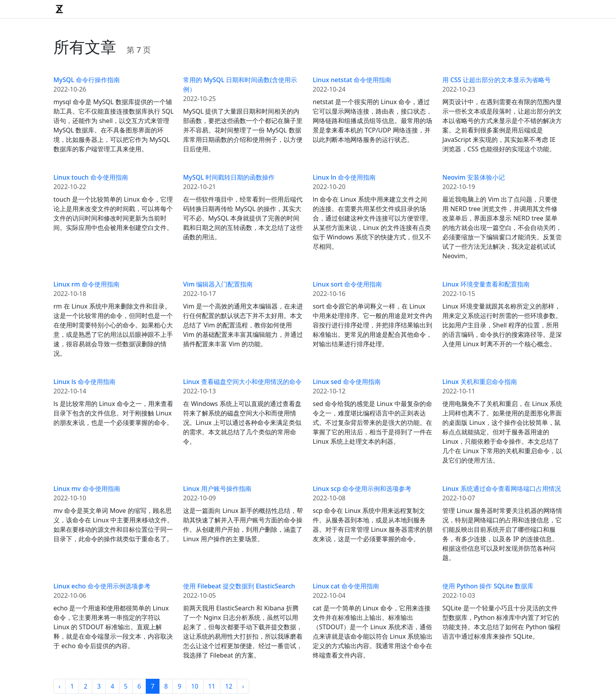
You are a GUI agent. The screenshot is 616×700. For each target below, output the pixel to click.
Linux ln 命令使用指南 (344, 177)
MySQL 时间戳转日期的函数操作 (229, 177)
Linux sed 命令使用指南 (347, 382)
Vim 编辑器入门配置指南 (218, 284)
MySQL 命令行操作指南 (87, 80)
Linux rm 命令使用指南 (86, 284)
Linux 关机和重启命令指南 (480, 382)
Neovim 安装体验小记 (474, 177)
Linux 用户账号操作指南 (217, 489)
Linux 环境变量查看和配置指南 (486, 284)
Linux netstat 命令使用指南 (352, 80)
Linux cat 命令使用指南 (346, 586)
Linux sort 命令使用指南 (347, 284)
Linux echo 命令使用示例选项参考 (102, 586)
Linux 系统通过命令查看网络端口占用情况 (502, 489)
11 (212, 686)
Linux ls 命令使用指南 (84, 382)
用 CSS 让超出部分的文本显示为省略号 (497, 80)
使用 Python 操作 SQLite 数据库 (488, 586)
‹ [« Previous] (60, 686)
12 (229, 686)
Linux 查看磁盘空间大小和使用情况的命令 (242, 382)
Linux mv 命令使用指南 (87, 489)
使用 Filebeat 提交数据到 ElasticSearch (239, 586)
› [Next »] (243, 686)
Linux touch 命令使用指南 (91, 177)
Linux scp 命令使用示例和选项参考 (362, 489)
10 (194, 686)
